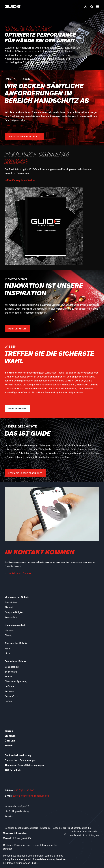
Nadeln (8, 676)
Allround (9, 607)
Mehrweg (9, 630)
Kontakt (9, 745)
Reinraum (9, 691)
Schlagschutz (12, 667)
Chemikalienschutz (15, 625)
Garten (8, 701)
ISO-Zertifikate (13, 770)
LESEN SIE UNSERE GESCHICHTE (25, 473)
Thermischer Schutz (16, 643)
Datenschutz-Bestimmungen (20, 760)
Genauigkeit (11, 602)
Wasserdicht (11, 617)
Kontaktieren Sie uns (18, 573)
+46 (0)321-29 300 (24, 790)
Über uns (10, 741)
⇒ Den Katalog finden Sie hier (20, 180)
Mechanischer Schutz (17, 597)
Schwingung (11, 672)
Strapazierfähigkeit (14, 612)
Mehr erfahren (17, 329)
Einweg (8, 635)
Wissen (9, 731)
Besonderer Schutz (15, 661)
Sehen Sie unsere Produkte (24, 136)
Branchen (10, 736)
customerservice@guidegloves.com (31, 796)
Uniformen (10, 686)
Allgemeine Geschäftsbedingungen (24, 765)
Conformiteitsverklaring (18, 755)
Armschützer (11, 696)
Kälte (7, 648)
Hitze (7, 653)
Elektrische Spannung (16, 681)
